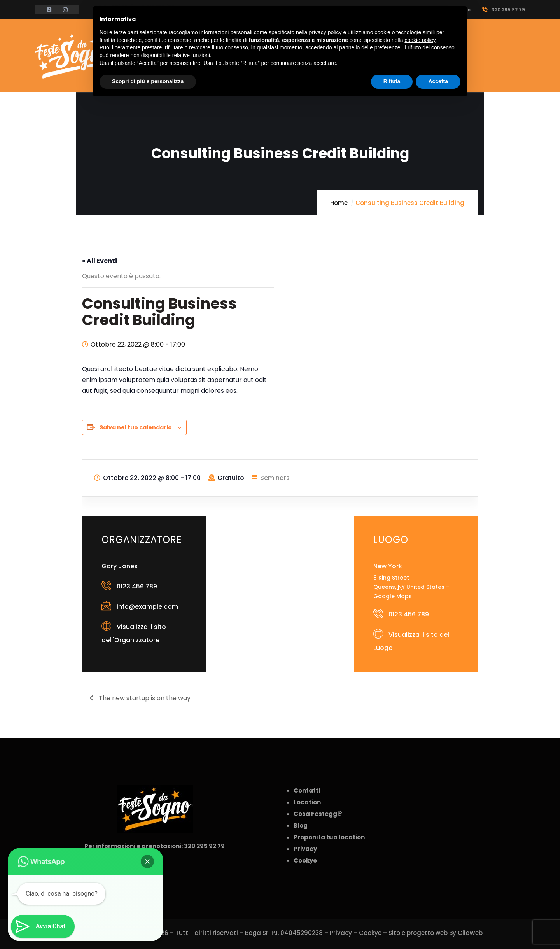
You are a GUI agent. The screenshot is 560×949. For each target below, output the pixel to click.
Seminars (275, 478)
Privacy (341, 933)
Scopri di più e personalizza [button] (148, 81)
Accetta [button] (438, 81)
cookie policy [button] (420, 40)
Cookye (370, 933)
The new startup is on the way (144, 698)
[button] (147, 861)
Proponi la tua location (329, 837)
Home (339, 203)
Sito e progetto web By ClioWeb (436, 933)
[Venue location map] (280, 557)
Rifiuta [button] (392, 81)
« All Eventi (100, 261)
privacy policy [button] (325, 32)
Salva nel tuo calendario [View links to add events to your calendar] (136, 427)
